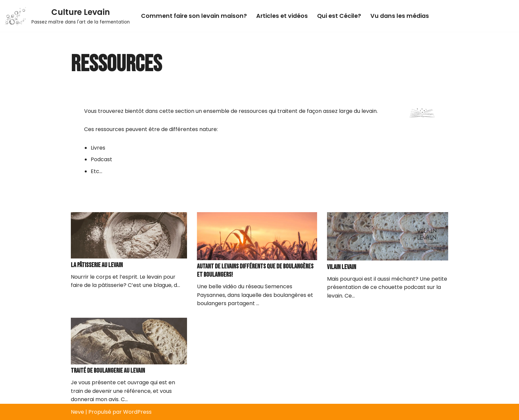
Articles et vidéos (282, 16)
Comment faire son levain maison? (194, 16)
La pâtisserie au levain (97, 265)
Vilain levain (342, 267)
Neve (77, 412)
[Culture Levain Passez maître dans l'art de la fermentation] (67, 16)
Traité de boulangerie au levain (108, 371)
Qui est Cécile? (339, 16)
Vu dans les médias (400, 16)
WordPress (137, 412)
